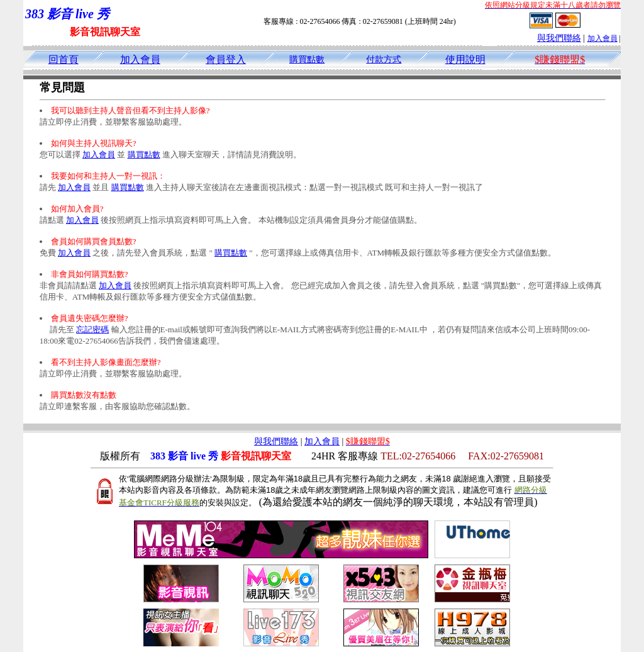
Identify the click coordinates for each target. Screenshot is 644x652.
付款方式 (384, 59)
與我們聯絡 (559, 38)
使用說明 (465, 59)
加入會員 (602, 38)
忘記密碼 (92, 329)
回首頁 (64, 59)
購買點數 (307, 59)
